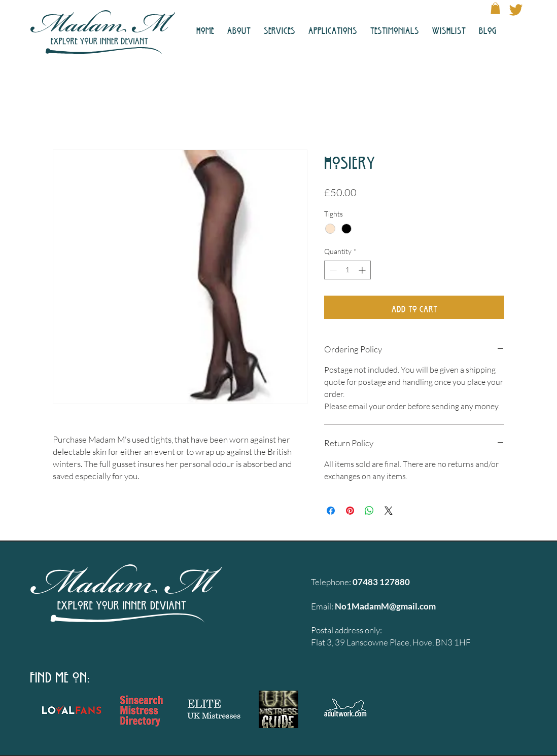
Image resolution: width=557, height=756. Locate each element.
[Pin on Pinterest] (350, 511)
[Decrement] (332, 270)
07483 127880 (381, 582)
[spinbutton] (347, 270)
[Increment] (363, 270)
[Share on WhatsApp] (369, 511)
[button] (495, 8)
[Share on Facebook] (331, 511)
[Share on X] (389, 511)
